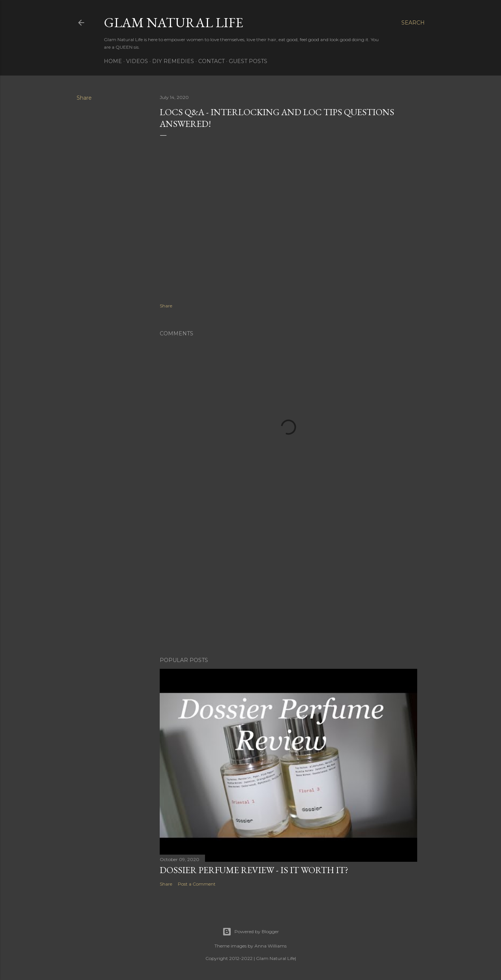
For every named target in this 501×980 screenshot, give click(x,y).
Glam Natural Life (173, 22)
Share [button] (84, 98)
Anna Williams (271, 946)
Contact (211, 61)
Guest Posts (248, 61)
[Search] (413, 23)
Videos (137, 61)
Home (113, 61)
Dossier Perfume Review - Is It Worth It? (254, 870)
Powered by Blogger (251, 932)
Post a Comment (197, 884)
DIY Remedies (173, 61)
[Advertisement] (288, 585)
